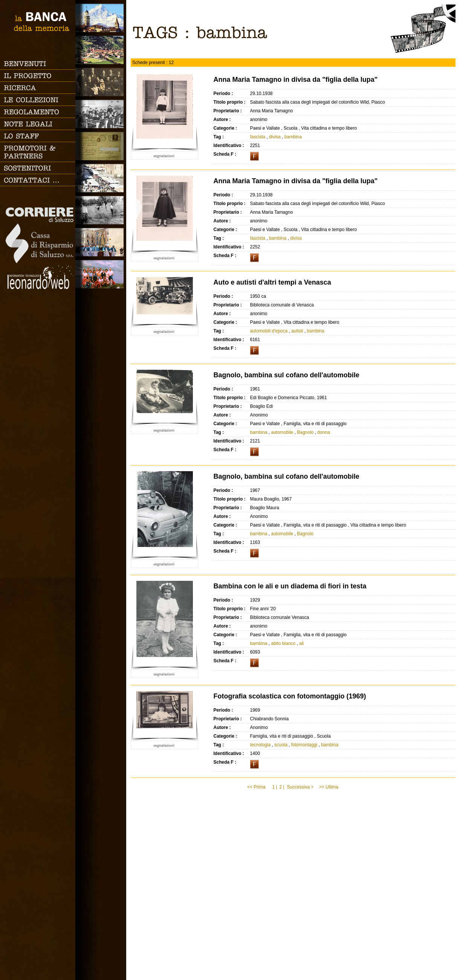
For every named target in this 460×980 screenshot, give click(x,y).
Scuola (101, 114)
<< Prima (257, 787)
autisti (297, 331)
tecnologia (260, 745)
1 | (274, 787)
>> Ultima (329, 787)
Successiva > (300, 787)
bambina (293, 137)
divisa (275, 137)
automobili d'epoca (269, 331)
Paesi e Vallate (101, 50)
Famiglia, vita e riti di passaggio (101, 82)
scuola (281, 745)
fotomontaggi (304, 745)
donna (323, 432)
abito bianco (283, 643)
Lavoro (101, 210)
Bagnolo (305, 432)
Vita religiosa (101, 242)
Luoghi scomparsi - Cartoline (101, 146)
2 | (282, 787)
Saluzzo (101, 18)
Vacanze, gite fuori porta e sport (101, 274)
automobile (282, 432)
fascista (258, 137)
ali (301, 643)
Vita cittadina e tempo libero (101, 178)
